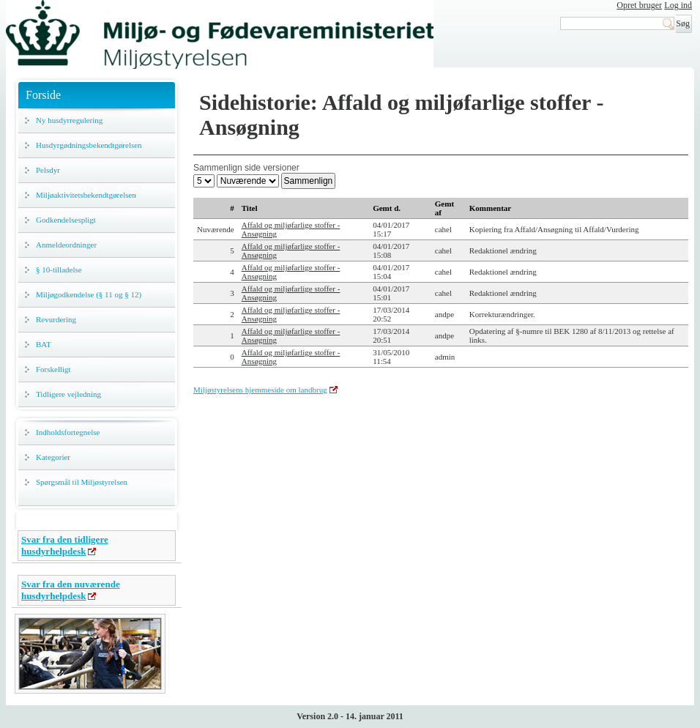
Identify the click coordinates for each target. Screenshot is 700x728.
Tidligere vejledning (68, 394)
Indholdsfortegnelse (68, 432)
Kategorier (53, 457)
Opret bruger (639, 5)
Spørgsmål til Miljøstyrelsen (82, 482)
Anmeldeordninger (66, 245)
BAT (44, 344)
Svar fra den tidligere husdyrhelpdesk (65, 545)
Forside (43, 95)
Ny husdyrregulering (69, 120)
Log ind (678, 5)
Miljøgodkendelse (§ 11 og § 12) (89, 294)
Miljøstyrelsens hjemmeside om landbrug (260, 390)
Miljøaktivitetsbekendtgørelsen (86, 195)
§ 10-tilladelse (59, 270)
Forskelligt (53, 369)
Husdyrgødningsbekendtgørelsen (89, 145)
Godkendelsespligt (66, 220)
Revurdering (56, 319)
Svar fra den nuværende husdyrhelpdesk (71, 590)
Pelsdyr (48, 170)
